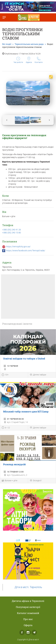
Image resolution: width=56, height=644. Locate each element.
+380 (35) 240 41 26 (12, 230)
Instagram (28, 632)
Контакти (39, 60)
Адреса (29, 60)
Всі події (7, 44)
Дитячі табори (38, 375)
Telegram (34, 632)
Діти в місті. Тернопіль (28, 587)
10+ (5, 375)
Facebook (22, 632)
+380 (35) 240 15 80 (12, 233)
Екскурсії (35, 481)
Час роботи (18, 60)
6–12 (6, 428)
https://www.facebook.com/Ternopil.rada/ (26, 251)
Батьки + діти (9, 481)
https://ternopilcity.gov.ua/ (18, 247)
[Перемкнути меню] (4, 17)
